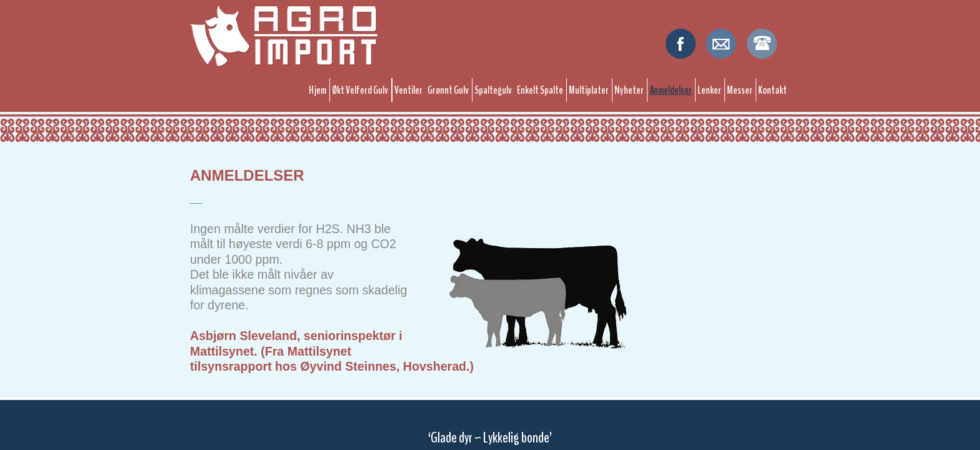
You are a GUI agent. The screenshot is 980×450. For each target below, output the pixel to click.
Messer (740, 90)
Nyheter (629, 90)
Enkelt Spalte (540, 90)
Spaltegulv (493, 90)
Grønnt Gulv (448, 90)
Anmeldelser (671, 90)
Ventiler (408, 90)
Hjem (317, 90)
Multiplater (589, 90)
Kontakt (772, 90)
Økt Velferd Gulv (360, 90)
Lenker (709, 90)
